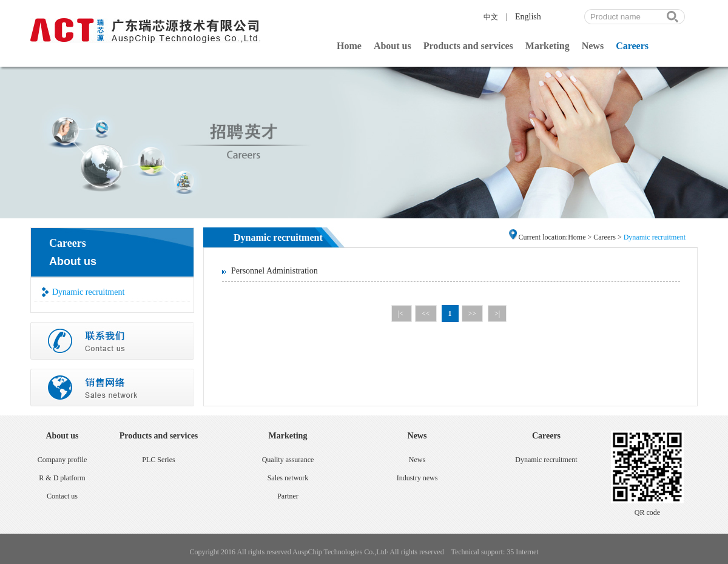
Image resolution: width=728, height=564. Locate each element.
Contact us (62, 496)
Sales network (288, 478)
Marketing (548, 46)
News (593, 46)
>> (473, 314)
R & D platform (62, 478)
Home (349, 46)
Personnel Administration (275, 271)
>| (497, 314)
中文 (491, 17)
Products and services (468, 46)
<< (426, 314)
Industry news (417, 478)
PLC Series (158, 460)
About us (393, 46)
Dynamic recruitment (88, 292)
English (528, 17)
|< (402, 314)
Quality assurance (288, 460)
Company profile (62, 460)
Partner (288, 496)
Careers (632, 46)
